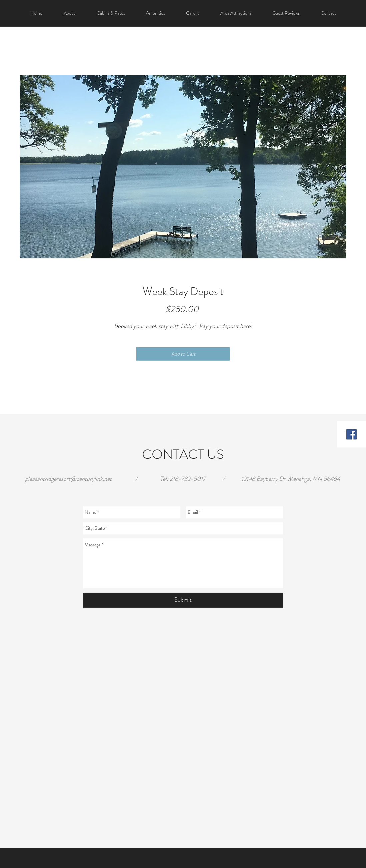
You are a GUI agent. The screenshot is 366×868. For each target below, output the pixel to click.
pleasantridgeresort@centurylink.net (68, 479)
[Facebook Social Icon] (351, 434)
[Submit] (183, 600)
